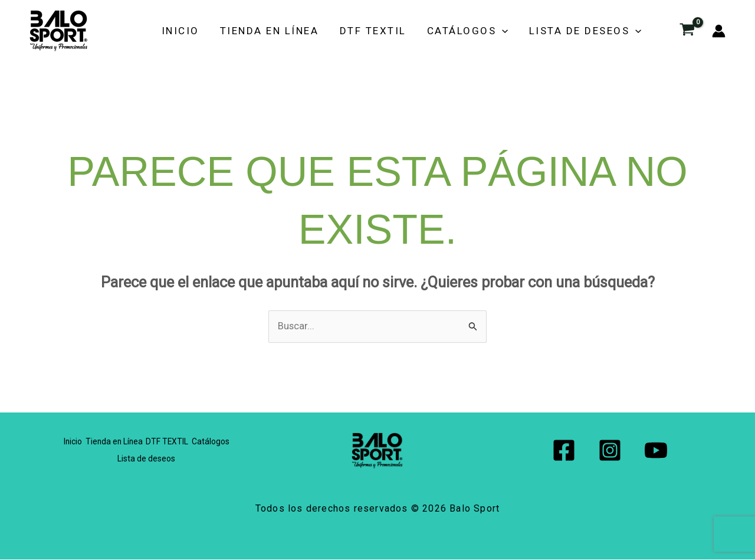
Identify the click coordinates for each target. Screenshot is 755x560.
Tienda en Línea (302, 31)
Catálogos (483, 31)
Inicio (221, 31)
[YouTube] (656, 451)
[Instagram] (610, 451)
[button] (518, 31)
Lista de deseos (592, 31)
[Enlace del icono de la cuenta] (719, 31)
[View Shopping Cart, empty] (687, 31)
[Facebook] (564, 451)
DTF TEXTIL (397, 31)
